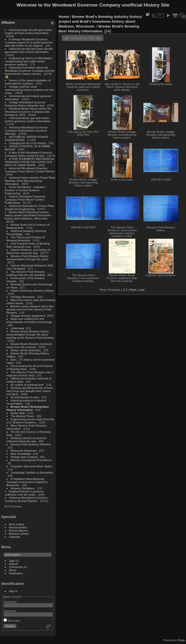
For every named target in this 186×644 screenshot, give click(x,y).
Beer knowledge (21, 454)
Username (10, 602)
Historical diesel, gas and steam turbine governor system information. (28, 119)
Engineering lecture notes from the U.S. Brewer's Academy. (30, 421)
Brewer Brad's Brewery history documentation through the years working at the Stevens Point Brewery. (31, 334)
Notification (16, 573)
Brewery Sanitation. (23, 488)
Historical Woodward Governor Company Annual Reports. (26, 499)
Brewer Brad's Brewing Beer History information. (28, 408)
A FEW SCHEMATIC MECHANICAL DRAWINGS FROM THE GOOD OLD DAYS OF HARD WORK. (30, 162)
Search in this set (86, 38)
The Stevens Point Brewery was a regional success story (30, 374)
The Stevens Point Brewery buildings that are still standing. (26, 273)
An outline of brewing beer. (27, 385)
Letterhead (17, 328)
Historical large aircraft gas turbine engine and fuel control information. (28, 31)
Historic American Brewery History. (32, 290)
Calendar (15, 537)
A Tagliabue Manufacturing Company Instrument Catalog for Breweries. (27, 482)
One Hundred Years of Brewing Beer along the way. (28, 245)
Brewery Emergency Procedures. (32, 460)
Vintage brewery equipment (28, 316)
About (13, 570)
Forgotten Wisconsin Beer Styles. (32, 466)
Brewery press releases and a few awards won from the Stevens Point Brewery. (30, 309)
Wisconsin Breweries (24, 451)
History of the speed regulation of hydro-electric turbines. (28, 82)
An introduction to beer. (25, 397)
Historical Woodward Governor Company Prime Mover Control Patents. (30, 170)
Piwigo (181, 640)
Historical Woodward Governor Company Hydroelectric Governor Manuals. (26, 130)
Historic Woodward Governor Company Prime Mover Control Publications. (25, 199)
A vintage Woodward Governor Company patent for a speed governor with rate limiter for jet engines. (29, 42)
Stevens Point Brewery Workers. (31, 444)
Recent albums (18, 530)
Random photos (19, 534)
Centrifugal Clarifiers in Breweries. (32, 472)
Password (10, 611)
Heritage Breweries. (23, 297)
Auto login (12, 620)
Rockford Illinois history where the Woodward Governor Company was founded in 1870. (28, 112)
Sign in (13, 591)
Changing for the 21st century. (28, 143)
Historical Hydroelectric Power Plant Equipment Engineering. (30, 207)
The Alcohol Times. (23, 416)
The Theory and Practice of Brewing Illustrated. (26, 239)
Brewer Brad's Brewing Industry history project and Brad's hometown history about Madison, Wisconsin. (28, 215)
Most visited (16, 524)
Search (13, 564)
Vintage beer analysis (24, 457)
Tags (12, 561)
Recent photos (18, 527)
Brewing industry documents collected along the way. (27, 440)
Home (64, 17)
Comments (16, 567)
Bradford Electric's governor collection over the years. (24, 493)
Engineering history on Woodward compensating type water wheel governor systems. (28, 61)
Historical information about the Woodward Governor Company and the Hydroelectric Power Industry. (30, 71)
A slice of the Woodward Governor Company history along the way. (28, 154)
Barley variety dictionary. (26, 350)
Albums (8, 22)
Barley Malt (18, 413)
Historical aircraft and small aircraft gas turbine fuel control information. (29, 50)
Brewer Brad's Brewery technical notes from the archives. (29, 345)
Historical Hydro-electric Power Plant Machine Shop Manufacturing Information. (30, 181)
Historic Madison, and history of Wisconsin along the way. (28, 251)
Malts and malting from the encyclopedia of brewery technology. (29, 320)
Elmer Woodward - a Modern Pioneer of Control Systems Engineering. (25, 190)
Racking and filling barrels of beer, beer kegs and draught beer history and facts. (30, 391)
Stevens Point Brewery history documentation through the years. (28, 258)
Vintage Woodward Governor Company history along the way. (25, 104)
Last (141, 290)
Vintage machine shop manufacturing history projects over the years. (29, 90)
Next (133, 290)
